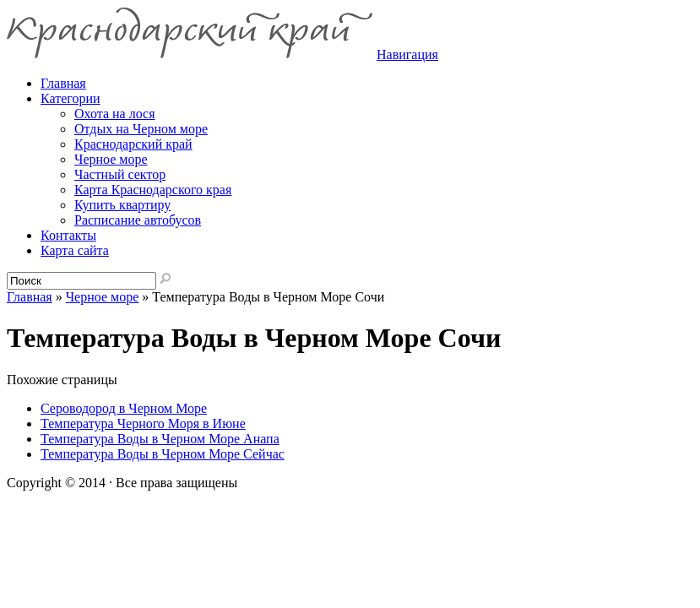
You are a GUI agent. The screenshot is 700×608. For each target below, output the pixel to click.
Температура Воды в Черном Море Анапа (160, 439)
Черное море (111, 159)
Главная (30, 297)
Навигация (407, 54)
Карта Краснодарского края (153, 190)
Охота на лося (115, 114)
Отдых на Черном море (141, 129)
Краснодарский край (133, 144)
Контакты (68, 235)
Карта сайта (75, 250)
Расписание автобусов (138, 220)
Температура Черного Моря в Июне (143, 423)
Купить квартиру (122, 205)
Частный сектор (120, 174)
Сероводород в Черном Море (124, 408)
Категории (71, 98)
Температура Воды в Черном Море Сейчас (163, 454)
